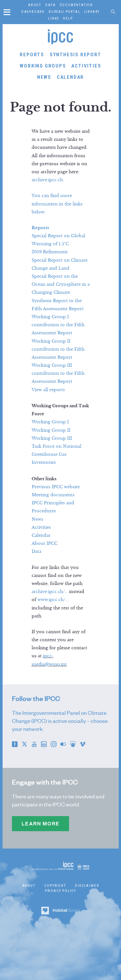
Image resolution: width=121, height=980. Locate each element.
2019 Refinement (50, 252)
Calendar (70, 77)
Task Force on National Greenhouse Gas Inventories (56, 454)
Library (92, 12)
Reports (32, 55)
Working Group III (52, 438)
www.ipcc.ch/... (53, 600)
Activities (86, 66)
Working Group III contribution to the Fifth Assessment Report (58, 373)
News (44, 77)
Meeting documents (53, 495)
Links (54, 18)
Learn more (40, 823)
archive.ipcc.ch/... (50, 592)
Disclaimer (87, 886)
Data (50, 5)
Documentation (76, 5)
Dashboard (33, 12)
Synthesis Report (76, 55)
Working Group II (51, 430)
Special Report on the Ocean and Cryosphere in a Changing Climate (61, 284)
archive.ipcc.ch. (48, 180)
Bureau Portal (64, 12)
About (35, 5)
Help (68, 18)
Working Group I (50, 422)
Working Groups (43, 66)
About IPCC (45, 544)
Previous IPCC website (56, 487)
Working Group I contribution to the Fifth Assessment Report (58, 325)
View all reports (48, 390)
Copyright (55, 886)
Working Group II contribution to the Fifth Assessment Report (58, 349)
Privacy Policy (60, 891)
